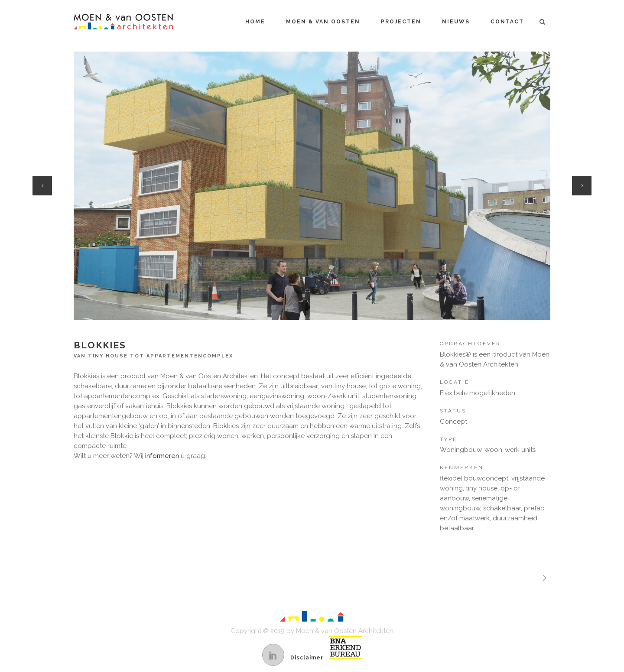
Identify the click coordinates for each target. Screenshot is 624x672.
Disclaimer (307, 658)
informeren (162, 456)
